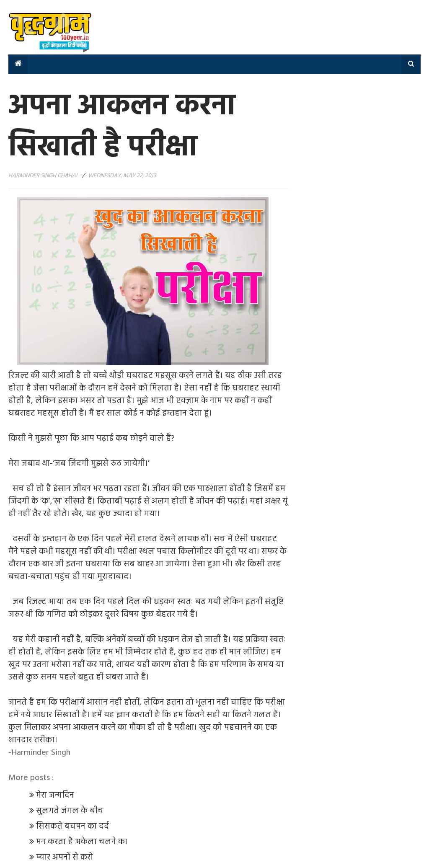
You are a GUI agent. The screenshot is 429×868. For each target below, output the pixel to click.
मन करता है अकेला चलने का (82, 842)
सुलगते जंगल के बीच (71, 811)
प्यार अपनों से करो (65, 858)
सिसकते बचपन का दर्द (74, 827)
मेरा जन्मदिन (56, 796)
